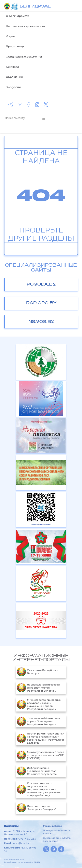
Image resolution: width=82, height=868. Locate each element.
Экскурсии (13, 87)
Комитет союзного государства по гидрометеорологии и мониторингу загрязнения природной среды (39, 789)
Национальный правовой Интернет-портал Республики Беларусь (38, 688)
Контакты (12, 67)
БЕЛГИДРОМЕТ (37, 7)
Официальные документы (24, 56)
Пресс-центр (15, 46)
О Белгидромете (17, 16)
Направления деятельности (25, 26)
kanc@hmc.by (21, 843)
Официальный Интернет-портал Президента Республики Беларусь (38, 721)
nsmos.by (41, 322)
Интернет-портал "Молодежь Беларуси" (37, 808)
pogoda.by (41, 285)
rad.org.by (41, 303)
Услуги (10, 36)
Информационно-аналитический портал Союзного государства (37, 771)
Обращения (14, 77)
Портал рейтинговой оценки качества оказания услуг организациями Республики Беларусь (40, 738)
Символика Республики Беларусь (37, 672)
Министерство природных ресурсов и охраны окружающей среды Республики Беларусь (39, 704)
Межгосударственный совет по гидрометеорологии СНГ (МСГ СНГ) (40, 755)
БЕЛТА (37, 862)
